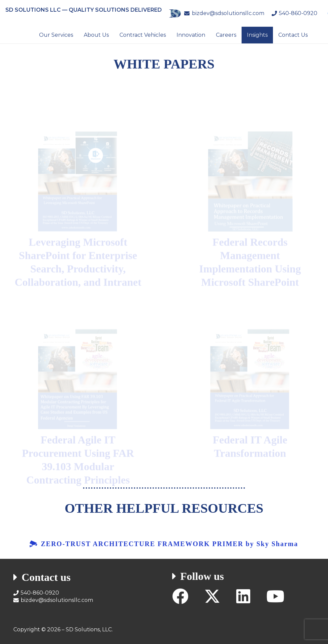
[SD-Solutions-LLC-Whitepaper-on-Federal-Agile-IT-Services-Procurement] (78, 360)
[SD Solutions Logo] (175, 14)
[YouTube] (275, 596)
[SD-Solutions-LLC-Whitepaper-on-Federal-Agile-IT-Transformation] (250, 360)
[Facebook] (180, 596)
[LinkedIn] (243, 596)
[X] (212, 596)
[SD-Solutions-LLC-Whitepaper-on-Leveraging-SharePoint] (78, 159)
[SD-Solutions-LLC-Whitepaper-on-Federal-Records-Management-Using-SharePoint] (250, 159)
